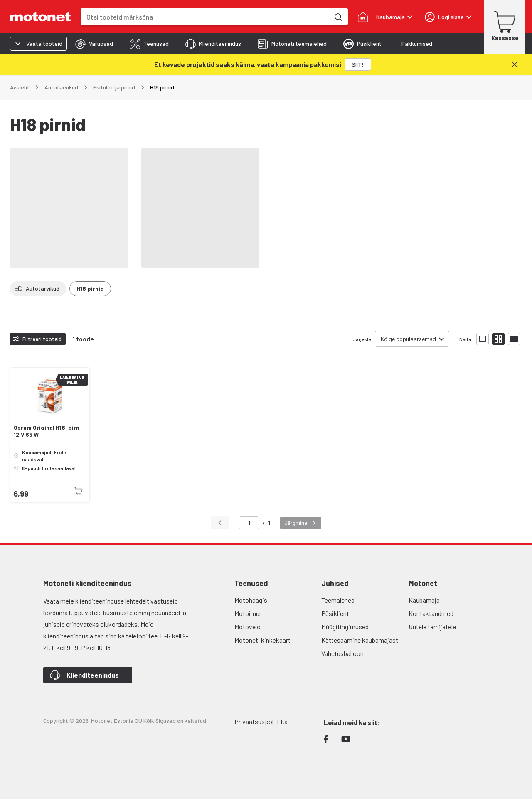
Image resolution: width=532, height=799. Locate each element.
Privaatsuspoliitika (261, 721)
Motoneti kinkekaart (262, 640)
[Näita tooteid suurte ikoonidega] (483, 339)
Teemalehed (338, 600)
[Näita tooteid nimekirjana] (514, 339)
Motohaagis (251, 600)
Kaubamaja (424, 600)
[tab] (94, 44)
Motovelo (248, 627)
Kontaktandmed (431, 613)
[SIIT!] (358, 64)
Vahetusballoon (342, 653)
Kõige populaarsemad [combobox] (408, 339)
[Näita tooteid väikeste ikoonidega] (498, 339)
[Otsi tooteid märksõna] (338, 17)
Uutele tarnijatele (432, 627)
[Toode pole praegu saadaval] (79, 491)
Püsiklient (335, 613)
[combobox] (205, 17)
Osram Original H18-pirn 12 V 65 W (47, 431)
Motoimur (248, 613)
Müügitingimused (345, 627)
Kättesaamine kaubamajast (360, 640)
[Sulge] (515, 64)
